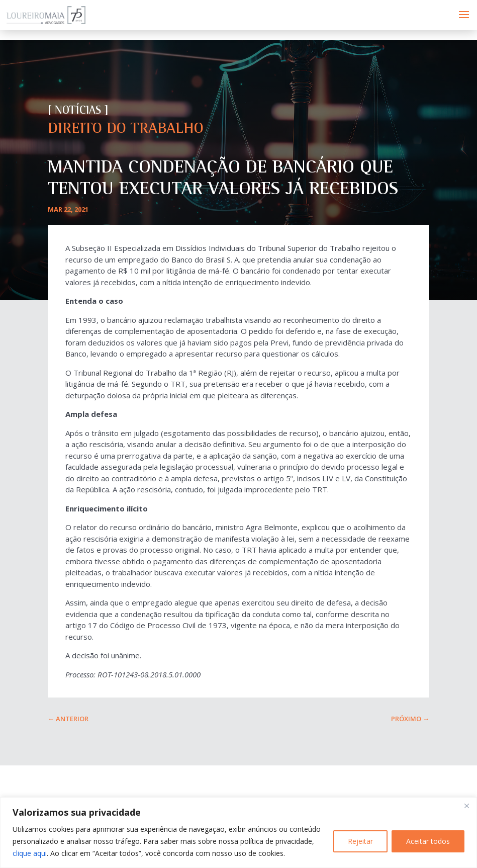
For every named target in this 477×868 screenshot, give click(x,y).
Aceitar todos (428, 841)
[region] (238, 833)
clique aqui (30, 853)
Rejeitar (360, 841)
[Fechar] (466, 806)
